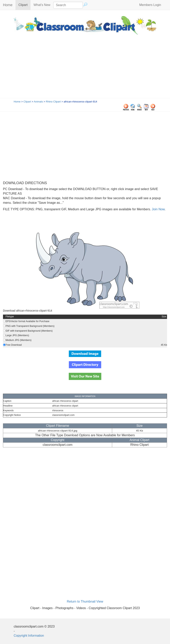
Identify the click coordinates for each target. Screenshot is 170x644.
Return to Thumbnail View (85, 601)
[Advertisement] (85, 68)
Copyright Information (29, 636)
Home (8, 5)
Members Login (150, 5)
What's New (42, 5)
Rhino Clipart (53, 102)
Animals (38, 102)
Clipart (24, 5)
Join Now (158, 209)
